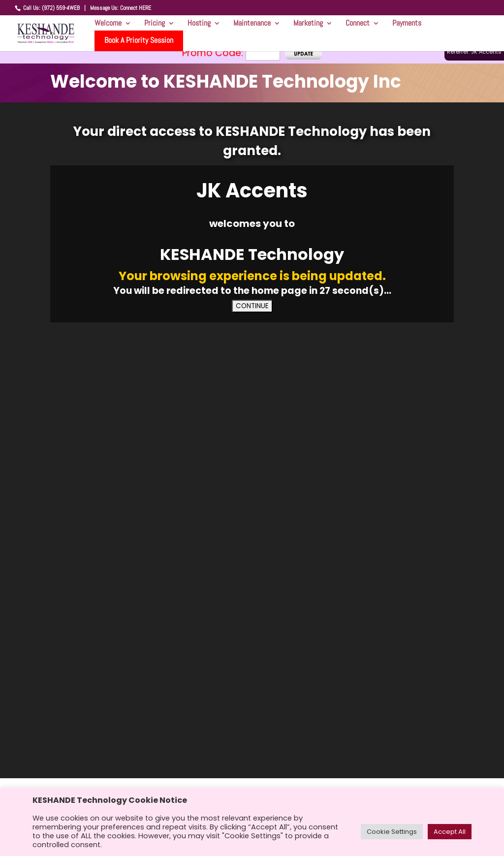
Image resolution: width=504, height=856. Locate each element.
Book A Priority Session (139, 40)
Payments (407, 26)
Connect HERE (136, 8)
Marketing (308, 26)
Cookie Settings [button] (392, 832)
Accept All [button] (450, 832)
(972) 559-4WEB (61, 8)
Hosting (199, 26)
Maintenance (252, 26)
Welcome (108, 26)
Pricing (155, 26)
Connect (358, 26)
